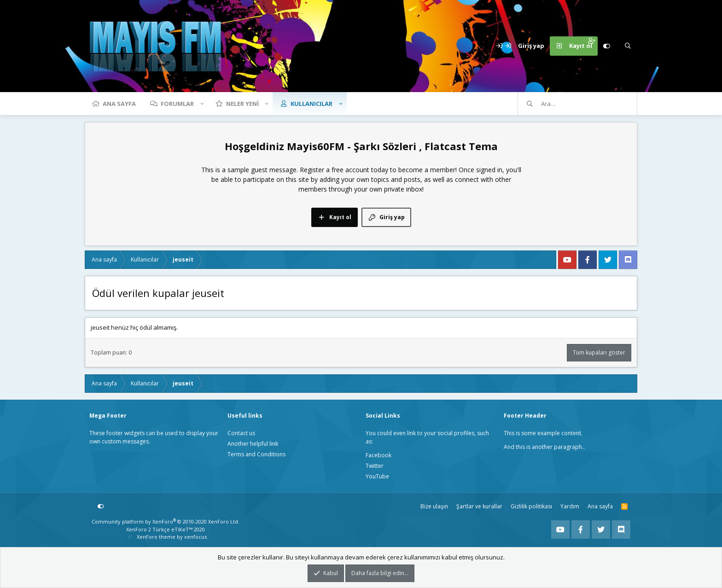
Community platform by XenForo (166, 521)
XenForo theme (156, 537)
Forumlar (177, 104)
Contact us (241, 433)
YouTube (377, 476)
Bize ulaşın (434, 506)
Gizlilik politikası (531, 506)
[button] (202, 104)
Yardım (570, 506)
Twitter (375, 466)
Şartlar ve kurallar (479, 506)
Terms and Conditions (256, 454)
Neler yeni (242, 104)
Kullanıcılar (312, 104)
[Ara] (628, 46)
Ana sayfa (119, 104)
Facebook (378, 455)
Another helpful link (253, 444)
